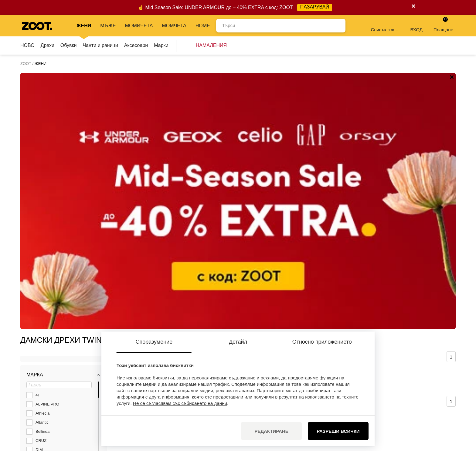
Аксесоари (136, 45)
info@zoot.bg (68, 380)
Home (203, 26)
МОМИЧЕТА (139, 26)
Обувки (69, 45)
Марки (161, 45)
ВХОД (416, 25)
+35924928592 (70, 374)
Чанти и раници (100, 45)
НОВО (27, 45)
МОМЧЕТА (174, 26)
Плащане (443, 24)
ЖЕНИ (84, 26)
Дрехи (48, 45)
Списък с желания (385, 25)
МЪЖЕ (108, 26)
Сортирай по (143, 100)
